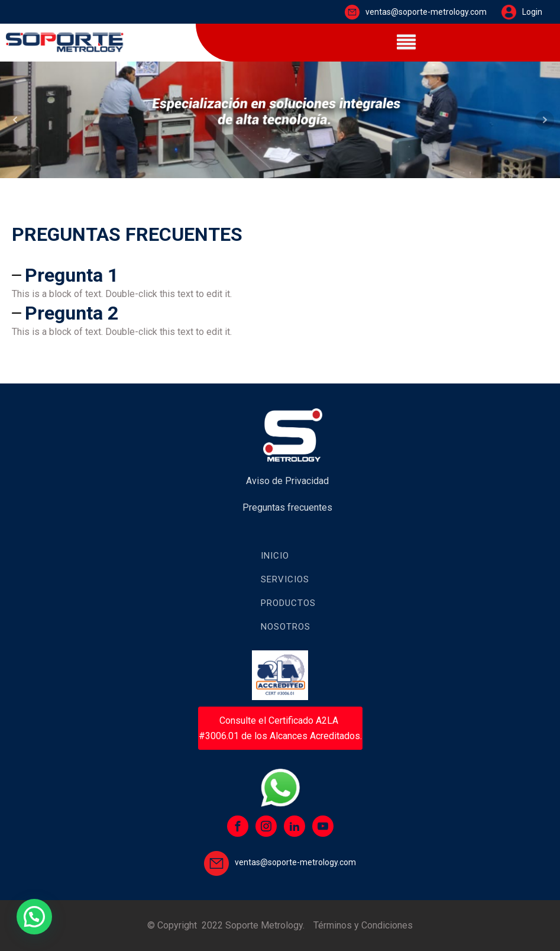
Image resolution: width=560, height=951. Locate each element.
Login (532, 12)
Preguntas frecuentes (287, 507)
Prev (15, 120)
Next (545, 120)
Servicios (285, 579)
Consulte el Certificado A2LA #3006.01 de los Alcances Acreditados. (280, 728)
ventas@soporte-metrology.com (426, 12)
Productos (288, 603)
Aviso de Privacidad (287, 481)
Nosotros (286, 627)
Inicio (275, 556)
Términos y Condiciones (363, 925)
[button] (34, 917)
